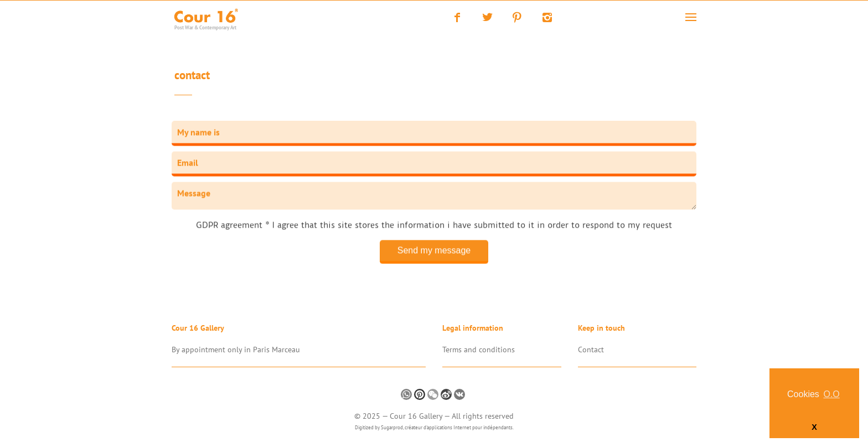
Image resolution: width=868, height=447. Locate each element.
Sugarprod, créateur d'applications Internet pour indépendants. (447, 427)
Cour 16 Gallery (417, 416)
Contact (192, 77)
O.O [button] (831, 394)
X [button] (814, 427)
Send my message (434, 250)
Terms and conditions (479, 350)
